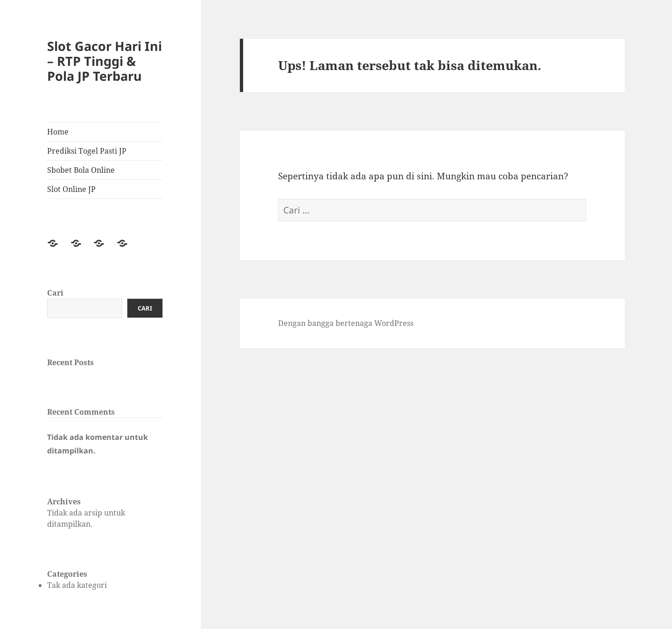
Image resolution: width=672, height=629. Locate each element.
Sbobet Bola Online (81, 170)
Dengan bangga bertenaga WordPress (346, 323)
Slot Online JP (71, 189)
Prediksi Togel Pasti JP (87, 151)
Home (58, 132)
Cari (55, 293)
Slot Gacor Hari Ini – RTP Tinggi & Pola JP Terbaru (105, 61)
